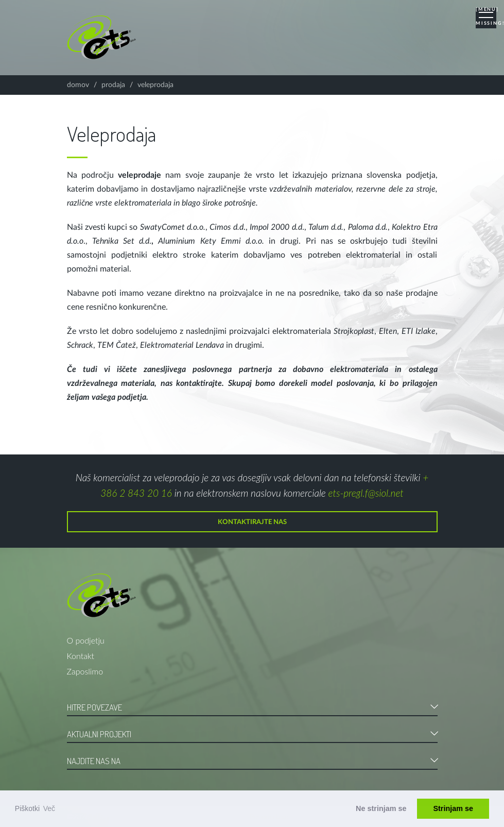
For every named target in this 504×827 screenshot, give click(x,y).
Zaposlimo (85, 671)
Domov (78, 85)
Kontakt (81, 656)
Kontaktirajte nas (252, 522)
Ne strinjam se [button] (381, 808)
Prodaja (113, 85)
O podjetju (86, 640)
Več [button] (49, 808)
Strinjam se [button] (453, 808)
